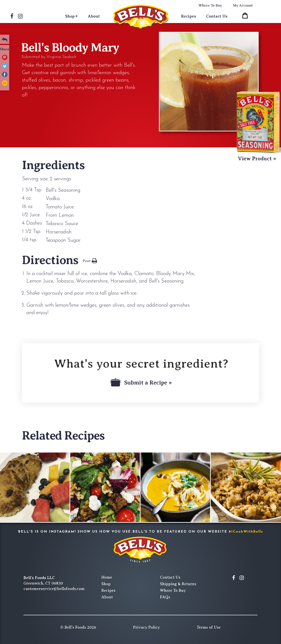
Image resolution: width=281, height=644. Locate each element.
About (94, 16)
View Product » (257, 159)
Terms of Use (209, 627)
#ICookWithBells (246, 532)
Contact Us (217, 16)
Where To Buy (210, 5)
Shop (70, 16)
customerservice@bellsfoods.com (54, 589)
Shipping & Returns (178, 584)
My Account (243, 5)
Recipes (189, 16)
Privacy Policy (146, 627)
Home (107, 577)
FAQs (165, 597)
